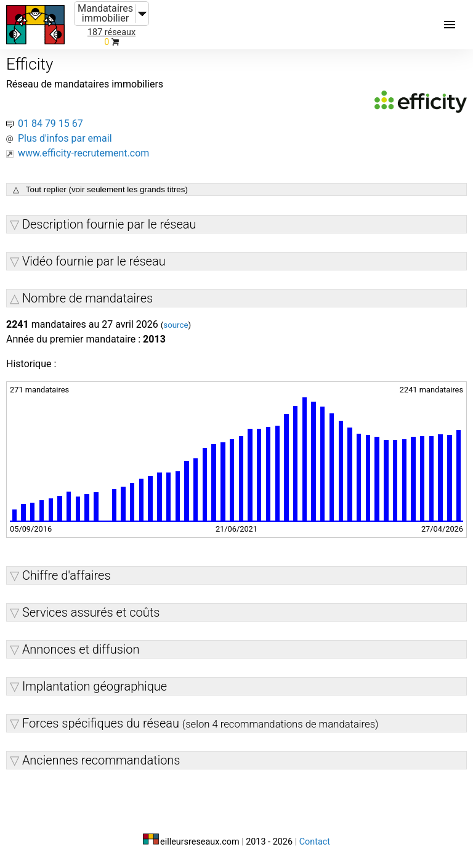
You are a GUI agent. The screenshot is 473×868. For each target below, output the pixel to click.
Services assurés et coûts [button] (91, 612)
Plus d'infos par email (65, 138)
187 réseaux (111, 32)
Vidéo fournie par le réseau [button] (94, 261)
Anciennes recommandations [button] (101, 760)
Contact (315, 842)
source (176, 325)
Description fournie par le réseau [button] (109, 224)
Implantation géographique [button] (95, 686)
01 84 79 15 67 (51, 124)
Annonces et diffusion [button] (81, 649)
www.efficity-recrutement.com (83, 153)
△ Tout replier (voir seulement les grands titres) (100, 189)
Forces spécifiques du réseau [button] (200, 723)
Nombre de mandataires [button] (87, 298)
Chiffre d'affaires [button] (67, 575)
